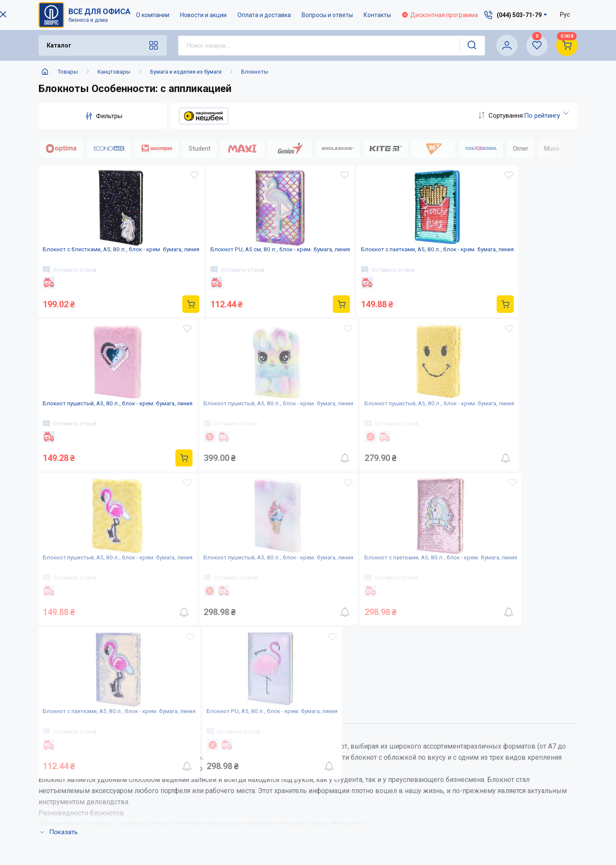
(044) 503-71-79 (519, 745)
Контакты (378, 15)
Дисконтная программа (440, 15)
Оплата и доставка (265, 15)
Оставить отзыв (74, 290)
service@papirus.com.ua (515, 762)
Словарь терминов (376, 815)
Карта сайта (280, 815)
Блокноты (255, 72)
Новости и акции (204, 15)
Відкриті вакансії (289, 832)
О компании (153, 15)
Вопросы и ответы (328, 15)
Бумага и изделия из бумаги (186, 72)
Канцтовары (114, 72)
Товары (68, 72)
